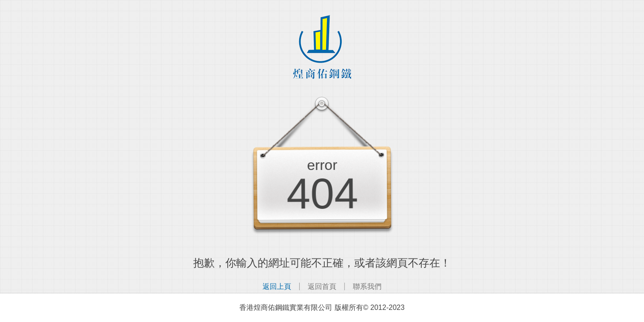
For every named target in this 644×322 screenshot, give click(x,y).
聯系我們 (367, 286)
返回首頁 (322, 286)
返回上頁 (277, 286)
